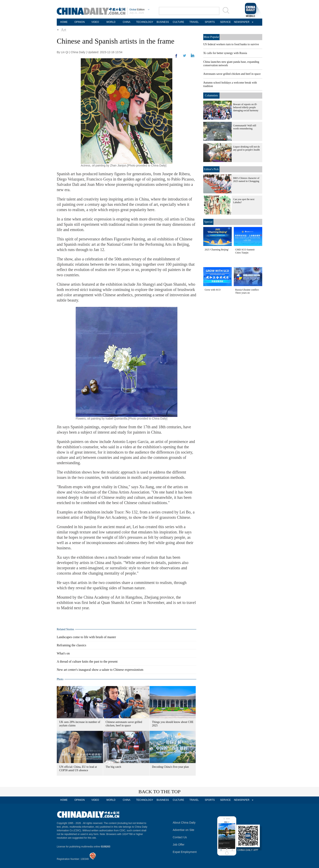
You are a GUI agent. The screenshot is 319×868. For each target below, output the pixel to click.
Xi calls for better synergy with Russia (225, 53)
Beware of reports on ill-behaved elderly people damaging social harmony (246, 107)
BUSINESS (163, 22)
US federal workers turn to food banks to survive (231, 44)
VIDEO (95, 22)
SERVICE (225, 22)
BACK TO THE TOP (160, 792)
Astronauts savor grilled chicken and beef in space (232, 74)
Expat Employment (185, 852)
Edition (137, 10)
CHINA (126, 22)
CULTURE (178, 22)
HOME (64, 22)
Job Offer (179, 845)
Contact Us (180, 837)
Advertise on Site (184, 830)
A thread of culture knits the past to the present (87, 661)
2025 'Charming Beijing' (217, 250)
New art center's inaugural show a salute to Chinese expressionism (100, 670)
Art (64, 30)
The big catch (113, 767)
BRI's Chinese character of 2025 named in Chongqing (246, 180)
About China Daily (184, 823)
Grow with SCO (213, 290)
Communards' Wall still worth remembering (245, 127)
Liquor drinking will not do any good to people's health (246, 148)
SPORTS (210, 22)
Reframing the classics (72, 645)
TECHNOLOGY (145, 22)
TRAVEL (194, 22)
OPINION (80, 22)
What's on (63, 653)
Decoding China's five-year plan (170, 767)
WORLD (111, 22)
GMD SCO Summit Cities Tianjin (245, 251)
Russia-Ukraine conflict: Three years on (247, 291)
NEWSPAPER (241, 22)
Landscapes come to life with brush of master (86, 637)
